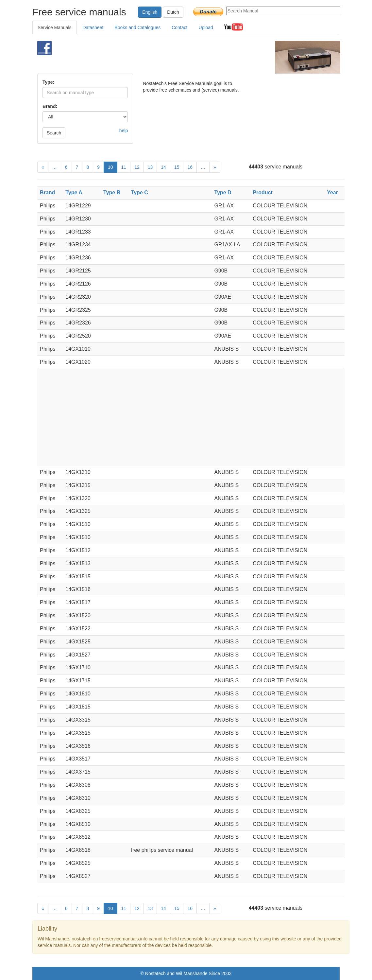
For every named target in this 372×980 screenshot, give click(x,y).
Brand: (50, 106)
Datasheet (93, 27)
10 (110, 167)
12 (137, 167)
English (150, 12)
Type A (74, 192)
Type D (223, 192)
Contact (179, 27)
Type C (140, 192)
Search (54, 133)
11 (124, 167)
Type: (48, 82)
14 (163, 167)
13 (150, 167)
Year (332, 192)
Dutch (173, 12)
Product (262, 192)
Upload (206, 27)
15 (177, 167)
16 (190, 167)
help (124, 131)
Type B (112, 192)
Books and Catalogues (137, 27)
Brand (47, 192)
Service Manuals (55, 27)
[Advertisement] (178, 57)
